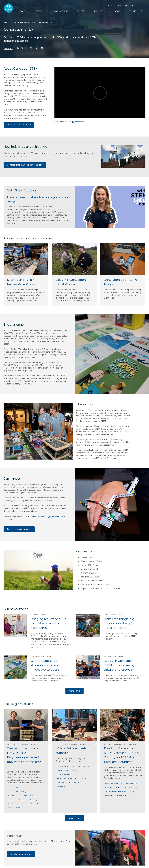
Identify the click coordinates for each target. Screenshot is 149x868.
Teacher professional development (67, 778)
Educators (75, 770)
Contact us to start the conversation (25, 165)
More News (74, 691)
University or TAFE (14, 808)
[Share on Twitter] (31, 48)
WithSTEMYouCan (14, 796)
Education (101, 11)
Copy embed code (77, 122)
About (24, 11)
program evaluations (54, 516)
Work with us (62, 11)
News (119, 11)
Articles (39, 804)
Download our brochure (19, 125)
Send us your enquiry (21, 854)
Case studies (29, 804)
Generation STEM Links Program (19, 792)
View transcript (61, 122)
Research (41, 11)
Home (6, 22)
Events (133, 11)
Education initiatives (46, 22)
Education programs (15, 804)
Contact (8, 48)
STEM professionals (30, 796)
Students (11, 800)
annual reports (34, 516)
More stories (74, 818)
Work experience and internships (28, 800)
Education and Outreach (25, 22)
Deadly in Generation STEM (65, 766)
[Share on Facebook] (26, 48)
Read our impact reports (19, 529)
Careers (83, 11)
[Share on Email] (42, 48)
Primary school (62, 786)
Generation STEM (14, 788)
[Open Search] (143, 11)
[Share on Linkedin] (36, 48)
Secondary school (74, 782)
